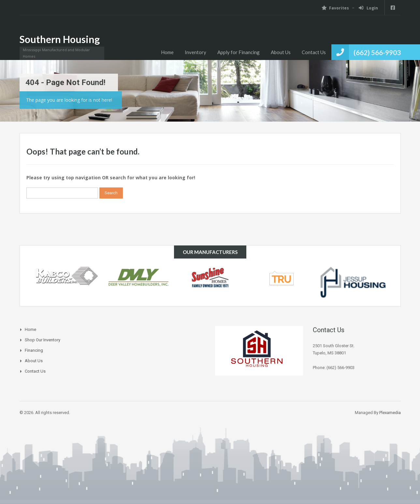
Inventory (196, 52)
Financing (34, 350)
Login (368, 8)
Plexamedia (390, 413)
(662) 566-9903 (377, 52)
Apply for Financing (239, 52)
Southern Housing (60, 39)
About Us (281, 52)
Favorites (335, 8)
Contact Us (314, 52)
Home (167, 52)
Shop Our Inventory (43, 340)
